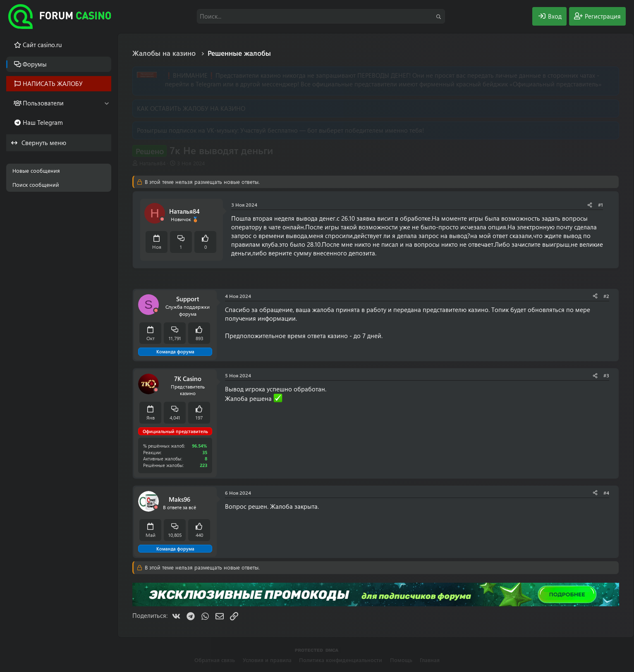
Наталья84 (152, 163)
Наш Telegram (43, 122)
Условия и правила (267, 660)
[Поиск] (321, 16)
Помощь (401, 660)
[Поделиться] (590, 205)
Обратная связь (215, 660)
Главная (430, 660)
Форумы (35, 64)
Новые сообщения (36, 170)
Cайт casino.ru (42, 45)
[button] (106, 103)
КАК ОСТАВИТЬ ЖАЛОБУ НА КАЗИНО (191, 108)
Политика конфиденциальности (341, 660)
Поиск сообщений (36, 185)
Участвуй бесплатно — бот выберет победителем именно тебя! (332, 130)
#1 (601, 205)
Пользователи (43, 103)
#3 (606, 375)
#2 (606, 296)
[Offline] (162, 219)
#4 (606, 493)
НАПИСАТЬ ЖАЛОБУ (53, 83)
